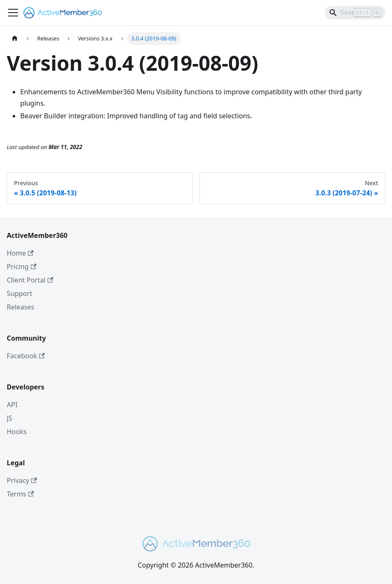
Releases (20, 307)
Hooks (17, 432)
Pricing (21, 267)
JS (9, 418)
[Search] (355, 13)
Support (19, 293)
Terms (20, 494)
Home (20, 253)
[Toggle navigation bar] (13, 13)
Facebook (26, 356)
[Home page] (15, 39)
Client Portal (30, 280)
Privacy (22, 480)
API (12, 405)
